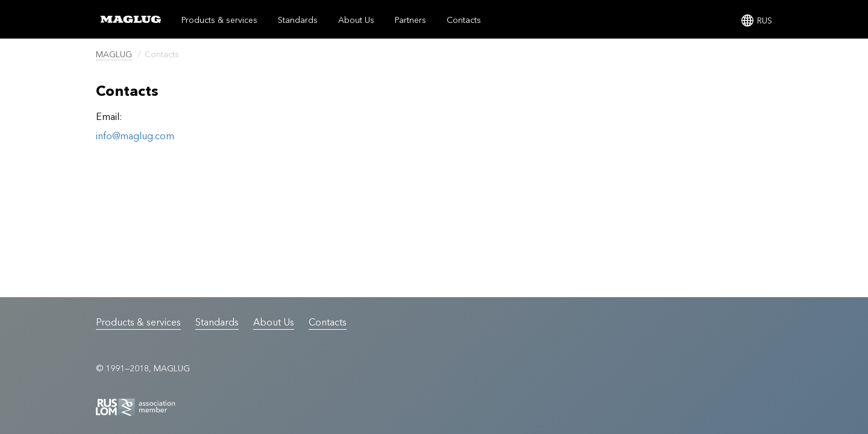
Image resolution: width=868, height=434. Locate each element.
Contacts (464, 20)
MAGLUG (114, 54)
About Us (356, 20)
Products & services (219, 20)
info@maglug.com (135, 136)
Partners (410, 20)
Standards (298, 20)
